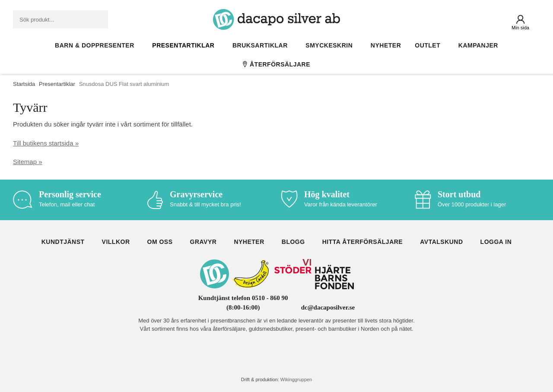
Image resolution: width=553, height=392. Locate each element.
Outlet (430, 45)
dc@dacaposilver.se (328, 307)
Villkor (116, 242)
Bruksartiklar (262, 45)
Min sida (520, 28)
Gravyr (203, 242)
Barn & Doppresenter (97, 45)
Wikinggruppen (296, 379)
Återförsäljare (276, 64)
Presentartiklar (185, 45)
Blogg (293, 242)
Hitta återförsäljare (363, 242)
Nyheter (386, 45)
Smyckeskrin (331, 45)
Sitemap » (28, 162)
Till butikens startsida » (46, 143)
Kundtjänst (63, 242)
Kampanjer (478, 45)
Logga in (496, 242)
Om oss (160, 242)
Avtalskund (441, 242)
